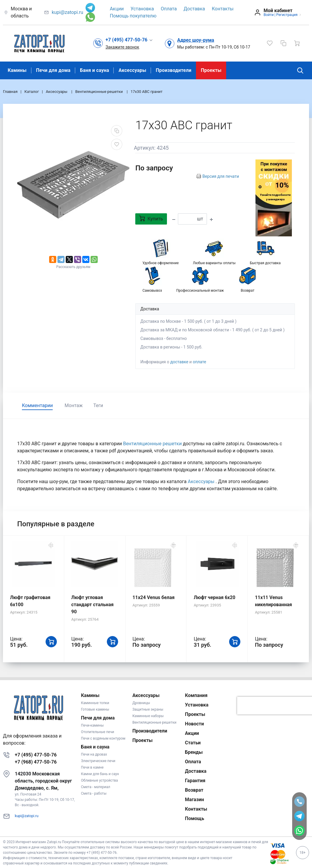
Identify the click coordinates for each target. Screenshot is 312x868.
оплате (199, 362)
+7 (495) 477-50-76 (36, 755)
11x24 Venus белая (154, 597)
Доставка (194, 9)
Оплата (169, 9)
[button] (130, 40)
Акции (117, 9)
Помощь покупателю (133, 16)
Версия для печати (221, 176)
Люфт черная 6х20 (214, 597)
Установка (142, 9)
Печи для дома (53, 70)
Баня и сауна (94, 70)
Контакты (223, 9)
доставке (179, 362)
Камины (17, 70)
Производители (173, 70)
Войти (268, 15)
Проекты (211, 70)
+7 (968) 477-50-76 (36, 762)
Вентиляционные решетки (153, 444)
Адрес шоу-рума (196, 40)
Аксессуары (132, 70)
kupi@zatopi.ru (67, 12)
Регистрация (287, 15)
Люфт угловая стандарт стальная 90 (93, 605)
